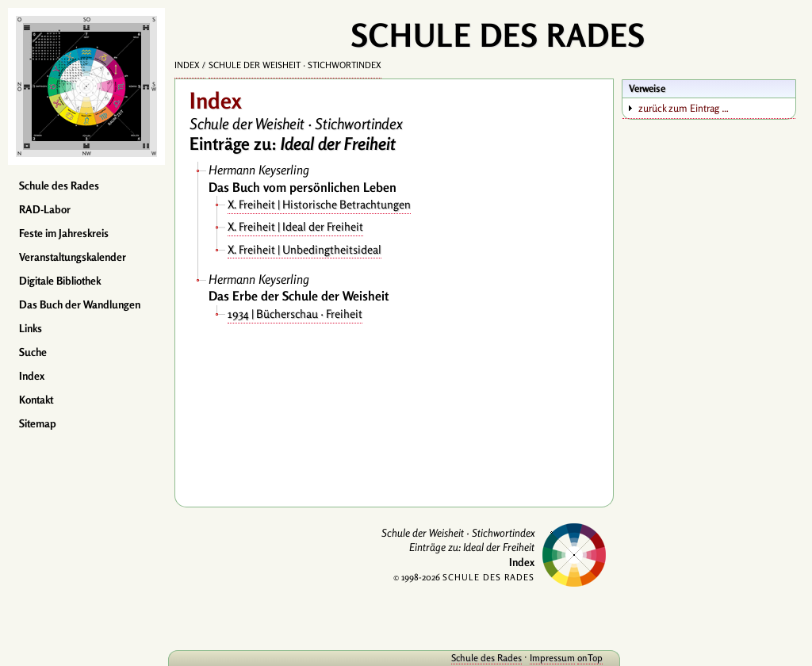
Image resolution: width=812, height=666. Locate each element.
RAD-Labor (45, 209)
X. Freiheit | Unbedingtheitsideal (304, 249)
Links (31, 328)
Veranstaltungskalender (73, 257)
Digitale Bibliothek (60, 281)
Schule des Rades (59, 186)
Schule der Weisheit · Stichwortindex (295, 65)
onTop (590, 658)
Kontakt (36, 400)
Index (32, 376)
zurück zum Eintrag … (684, 108)
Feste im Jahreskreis (64, 233)
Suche (33, 352)
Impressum (552, 658)
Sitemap (38, 423)
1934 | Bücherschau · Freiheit (295, 314)
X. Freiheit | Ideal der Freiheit (295, 226)
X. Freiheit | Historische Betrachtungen (319, 204)
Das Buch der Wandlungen (80, 304)
